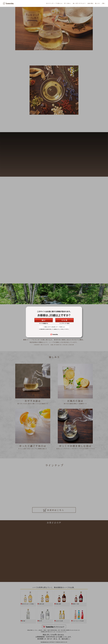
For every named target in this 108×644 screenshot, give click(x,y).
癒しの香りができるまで (80, 4)
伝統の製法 (91, 4)
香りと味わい (68, 4)
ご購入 (103, 4)
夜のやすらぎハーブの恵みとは (55, 4)
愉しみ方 (97, 4)
